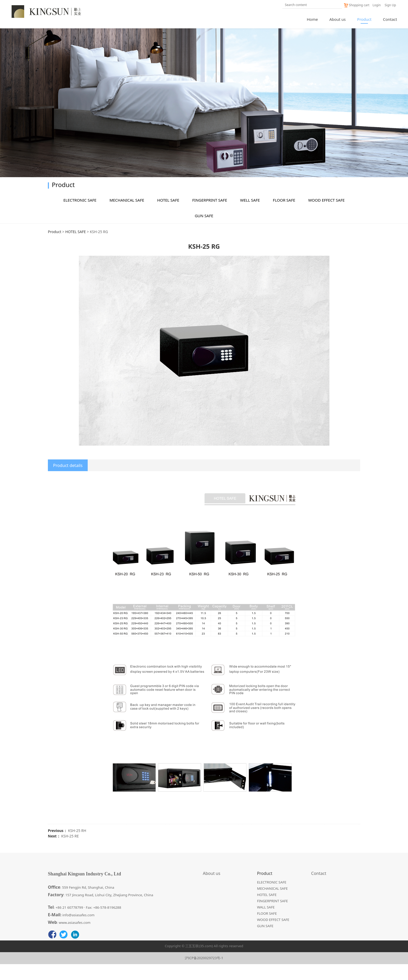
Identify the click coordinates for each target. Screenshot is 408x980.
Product (364, 19)
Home (312, 19)
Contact (390, 19)
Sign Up (390, 5)
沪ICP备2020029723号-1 (204, 974)
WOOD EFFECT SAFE (327, 216)
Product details (68, 481)
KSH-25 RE (70, 852)
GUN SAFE (204, 232)
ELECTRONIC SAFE (80, 216)
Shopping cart (356, 5)
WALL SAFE (266, 923)
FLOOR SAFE (284, 216)
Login (377, 5)
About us (338, 19)
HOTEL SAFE (168, 216)
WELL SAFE (250, 216)
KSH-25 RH (77, 846)
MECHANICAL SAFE (127, 216)
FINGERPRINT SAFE (210, 216)
